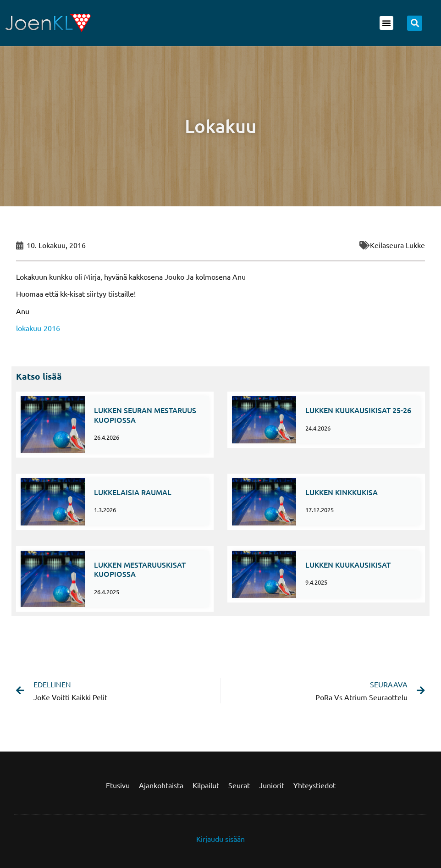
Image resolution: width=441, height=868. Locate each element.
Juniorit (272, 785)
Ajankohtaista (161, 785)
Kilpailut (206, 785)
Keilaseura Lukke (397, 245)
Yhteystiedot (314, 785)
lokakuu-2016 (38, 328)
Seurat (239, 785)
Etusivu (118, 785)
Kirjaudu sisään (220, 839)
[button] (386, 23)
